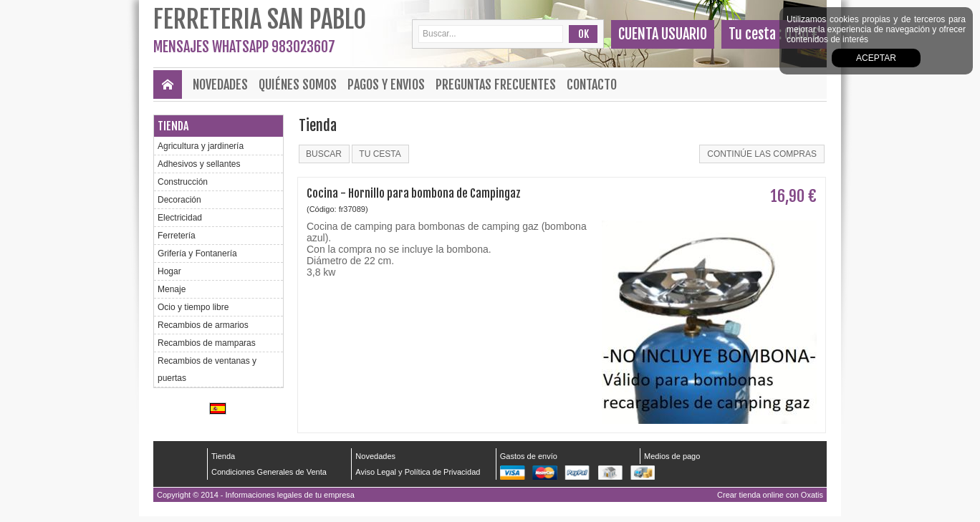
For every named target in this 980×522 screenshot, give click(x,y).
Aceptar (876, 58)
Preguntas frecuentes (496, 84)
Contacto (592, 84)
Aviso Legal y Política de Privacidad (418, 472)
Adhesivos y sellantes (199, 164)
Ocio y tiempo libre (193, 307)
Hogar (169, 271)
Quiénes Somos (298, 84)
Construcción (183, 182)
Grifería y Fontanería (197, 253)
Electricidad (180, 218)
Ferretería (177, 236)
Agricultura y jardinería (201, 146)
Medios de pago (672, 456)
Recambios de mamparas (207, 343)
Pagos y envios (386, 84)
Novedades (220, 84)
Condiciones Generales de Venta (269, 472)
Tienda (173, 126)
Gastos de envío (529, 456)
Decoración (179, 200)
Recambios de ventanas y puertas (207, 369)
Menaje (172, 289)
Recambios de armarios (203, 325)
